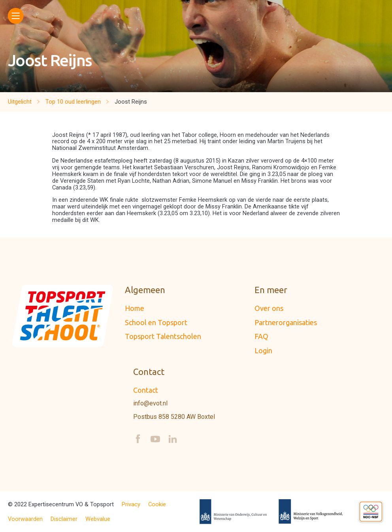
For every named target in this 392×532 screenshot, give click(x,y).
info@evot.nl (150, 403)
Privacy (131, 505)
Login (263, 350)
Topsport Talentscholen (163, 336)
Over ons (269, 308)
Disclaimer (64, 519)
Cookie (157, 505)
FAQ (261, 336)
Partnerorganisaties (286, 322)
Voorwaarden (25, 519)
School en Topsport (156, 322)
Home (135, 308)
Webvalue (98, 519)
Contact (146, 390)
